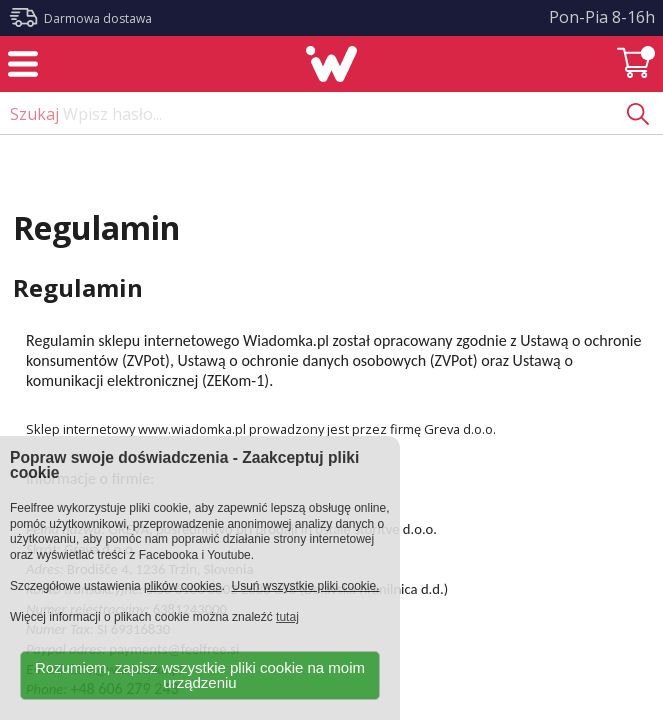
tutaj (287, 617)
